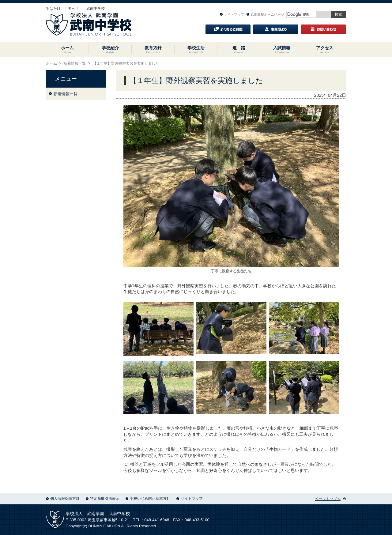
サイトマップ (232, 14)
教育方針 (153, 50)
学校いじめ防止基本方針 (148, 499)
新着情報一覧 (75, 63)
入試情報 (282, 50)
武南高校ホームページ (265, 14)
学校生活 (196, 50)
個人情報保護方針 (63, 499)
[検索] (301, 14)
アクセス (325, 50)
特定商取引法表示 (103, 499)
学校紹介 (110, 50)
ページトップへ (330, 499)
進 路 (239, 50)
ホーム (67, 50)
